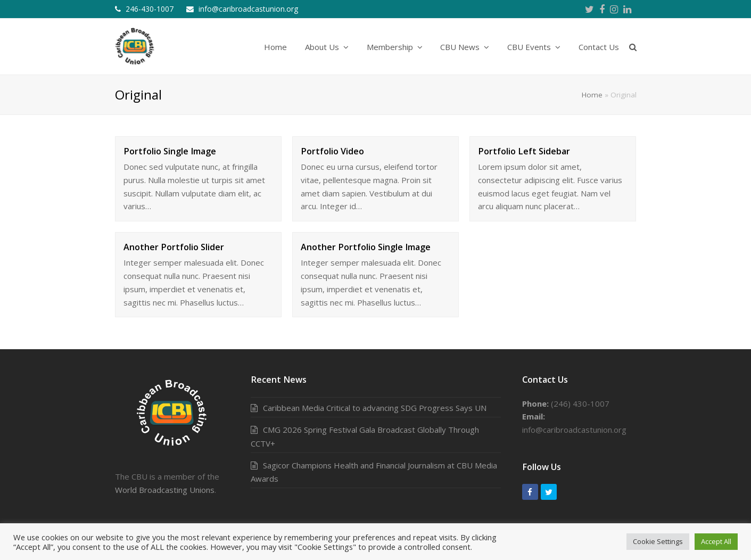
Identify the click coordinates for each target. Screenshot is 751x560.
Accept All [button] (716, 541)
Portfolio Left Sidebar (524, 151)
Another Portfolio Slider (174, 247)
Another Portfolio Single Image (366, 247)
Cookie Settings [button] (658, 541)
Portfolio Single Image (170, 151)
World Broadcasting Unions (165, 490)
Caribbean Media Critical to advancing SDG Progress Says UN (375, 408)
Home (592, 95)
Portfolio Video (332, 151)
